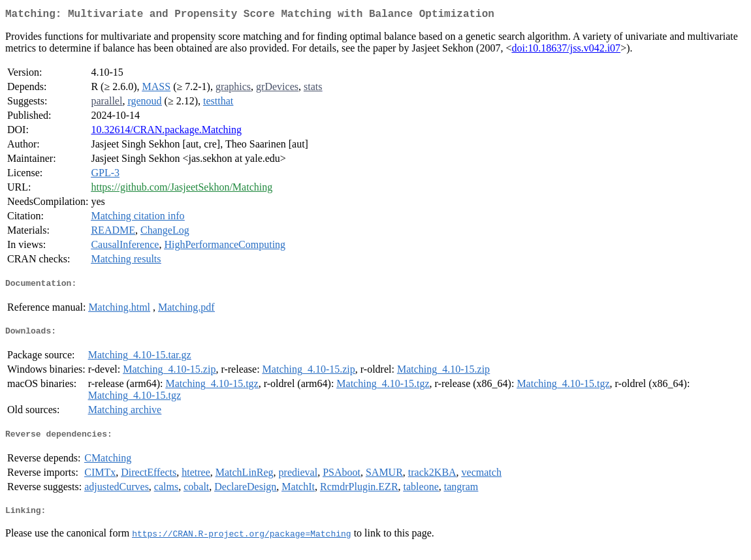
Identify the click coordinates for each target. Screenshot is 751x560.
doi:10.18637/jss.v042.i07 (566, 51)
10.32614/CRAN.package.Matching (166, 132)
